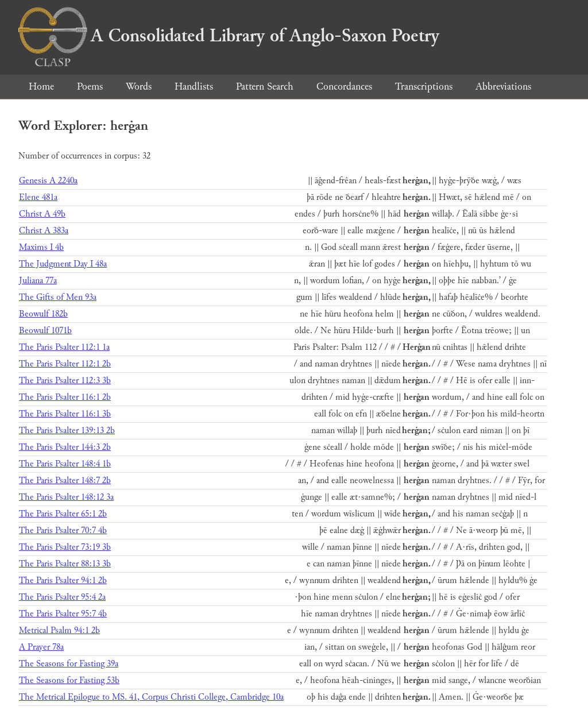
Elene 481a (38, 197)
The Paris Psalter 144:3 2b (65, 447)
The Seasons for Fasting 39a (69, 664)
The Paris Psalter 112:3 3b (65, 381)
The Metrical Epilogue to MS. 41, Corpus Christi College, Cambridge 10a (151, 697)
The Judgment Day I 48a (63, 264)
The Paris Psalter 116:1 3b (65, 414)
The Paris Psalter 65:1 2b (63, 514)
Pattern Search (265, 86)
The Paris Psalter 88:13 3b (65, 564)
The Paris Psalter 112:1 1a (64, 347)
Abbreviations (503, 86)
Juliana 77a (38, 281)
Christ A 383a (44, 231)
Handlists (194, 86)
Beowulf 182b (43, 314)
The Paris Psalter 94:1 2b (63, 580)
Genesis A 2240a (48, 181)
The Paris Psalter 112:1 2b (65, 364)
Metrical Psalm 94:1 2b (59, 630)
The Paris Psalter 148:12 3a (66, 497)
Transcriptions (424, 86)
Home (41, 86)
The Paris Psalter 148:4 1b (65, 464)
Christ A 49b (42, 214)
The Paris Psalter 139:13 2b (67, 431)
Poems (90, 86)
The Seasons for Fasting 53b (69, 680)
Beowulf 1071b (45, 331)
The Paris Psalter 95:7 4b (63, 614)
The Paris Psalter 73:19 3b (65, 547)
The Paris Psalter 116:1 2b (65, 397)
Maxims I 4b (41, 247)
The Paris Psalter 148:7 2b (65, 481)
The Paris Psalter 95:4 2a (62, 597)
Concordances (344, 86)
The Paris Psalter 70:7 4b (63, 530)
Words (139, 86)
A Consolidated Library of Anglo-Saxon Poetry (229, 36)
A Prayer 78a (41, 647)
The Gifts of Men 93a (58, 297)
